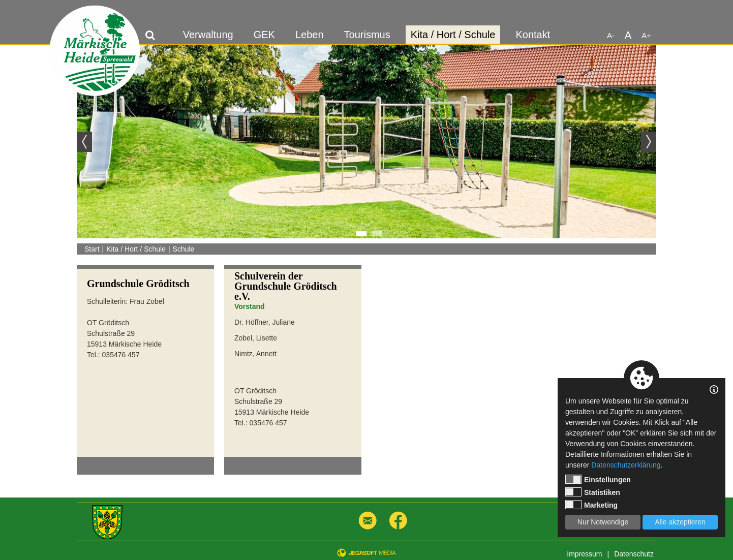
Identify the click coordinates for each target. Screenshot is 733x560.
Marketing (591, 505)
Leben (310, 35)
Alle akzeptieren (680, 522)
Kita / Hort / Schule (453, 35)
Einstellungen (598, 479)
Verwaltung (208, 35)
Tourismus (367, 35)
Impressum (584, 554)
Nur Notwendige (603, 522)
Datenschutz (634, 554)
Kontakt (533, 35)
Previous (84, 142)
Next (649, 142)
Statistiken (593, 492)
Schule (184, 249)
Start (92, 249)
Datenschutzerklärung (626, 465)
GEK (264, 35)
